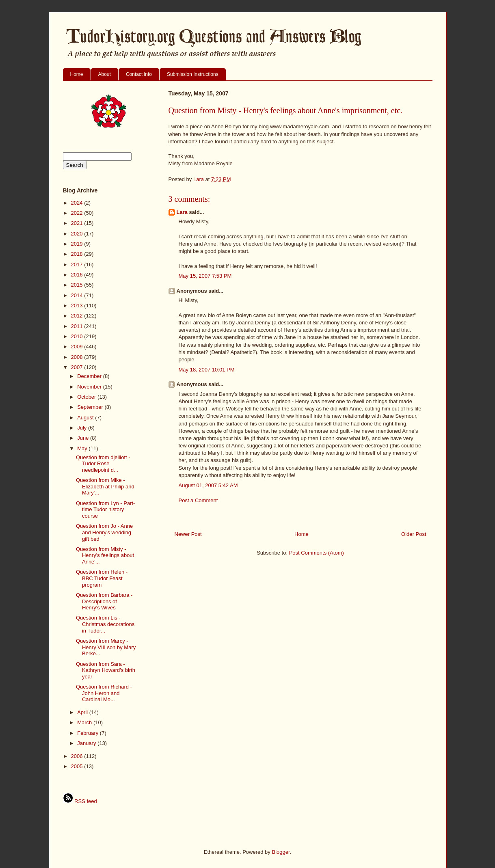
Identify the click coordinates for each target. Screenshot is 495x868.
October (87, 397)
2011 (78, 326)
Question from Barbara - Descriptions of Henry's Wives (104, 601)
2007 (78, 367)
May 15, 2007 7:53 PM (205, 276)
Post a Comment (198, 500)
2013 (78, 306)
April (83, 712)
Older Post (414, 534)
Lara (182, 212)
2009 (78, 347)
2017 (78, 265)
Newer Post (188, 534)
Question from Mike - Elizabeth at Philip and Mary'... (105, 486)
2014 (78, 295)
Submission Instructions (193, 74)
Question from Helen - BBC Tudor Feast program (102, 578)
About (105, 74)
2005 (78, 766)
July (83, 428)
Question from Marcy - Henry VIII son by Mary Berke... (106, 647)
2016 (78, 275)
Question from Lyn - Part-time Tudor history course (105, 510)
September (91, 407)
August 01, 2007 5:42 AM (208, 485)
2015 (78, 285)
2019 (78, 244)
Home (77, 74)
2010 (78, 336)
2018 (78, 254)
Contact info (139, 74)
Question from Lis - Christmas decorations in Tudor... (105, 624)
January (87, 743)
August (86, 418)
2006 (78, 756)
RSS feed (80, 801)
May (83, 448)
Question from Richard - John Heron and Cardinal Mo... (104, 693)
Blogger (281, 852)
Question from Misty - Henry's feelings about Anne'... (105, 555)
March (85, 722)
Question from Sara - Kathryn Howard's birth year (106, 670)
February (89, 733)
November (90, 387)
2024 (78, 203)
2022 (78, 213)
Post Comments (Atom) (317, 553)
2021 (78, 223)
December (90, 376)
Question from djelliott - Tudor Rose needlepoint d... (103, 464)
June (84, 438)
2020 (78, 234)
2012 (78, 316)
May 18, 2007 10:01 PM (207, 370)
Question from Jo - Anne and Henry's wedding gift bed (104, 532)
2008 (78, 357)
